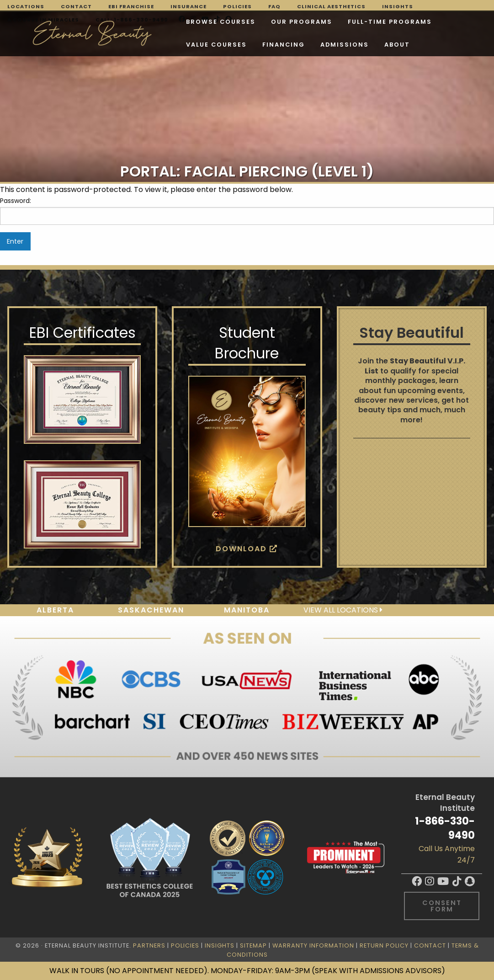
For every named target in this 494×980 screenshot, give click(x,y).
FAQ (274, 6)
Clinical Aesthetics (331, 6)
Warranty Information (313, 945)
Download (247, 549)
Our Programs (218, 23)
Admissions (185, 46)
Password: (247, 210)
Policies (237, 6)
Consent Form (442, 906)
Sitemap (253, 945)
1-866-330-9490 (445, 828)
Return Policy (384, 945)
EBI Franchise (131, 6)
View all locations (343, 610)
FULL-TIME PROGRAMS (306, 23)
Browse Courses (137, 23)
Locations (26, 6)
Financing (124, 46)
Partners (149, 945)
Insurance (189, 6)
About (237, 46)
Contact (76, 6)
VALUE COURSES (394, 23)
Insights (398, 6)
